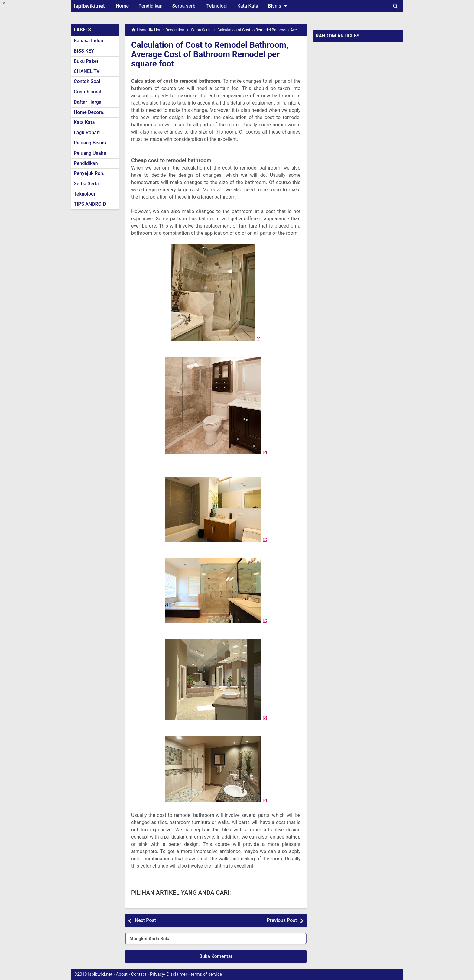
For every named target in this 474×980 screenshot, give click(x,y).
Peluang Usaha (90, 153)
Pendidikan (151, 6)
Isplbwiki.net (89, 6)
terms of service (206, 974)
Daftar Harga (88, 102)
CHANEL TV (87, 71)
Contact (139, 974)
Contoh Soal (87, 81)
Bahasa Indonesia (93, 41)
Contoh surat (88, 92)
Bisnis (278, 6)
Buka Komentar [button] (216, 956)
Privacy (157, 974)
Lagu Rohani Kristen (96, 133)
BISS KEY (84, 51)
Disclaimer (177, 974)
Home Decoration (93, 112)
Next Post (145, 920)
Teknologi (217, 6)
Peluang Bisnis (90, 143)
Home (122, 6)
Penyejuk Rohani (92, 173)
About (122, 974)
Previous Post (282, 920)
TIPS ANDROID (90, 204)
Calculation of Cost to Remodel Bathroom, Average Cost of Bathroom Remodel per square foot (211, 54)
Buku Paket (86, 61)
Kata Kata (248, 6)
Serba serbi (185, 6)
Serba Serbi (86, 184)
